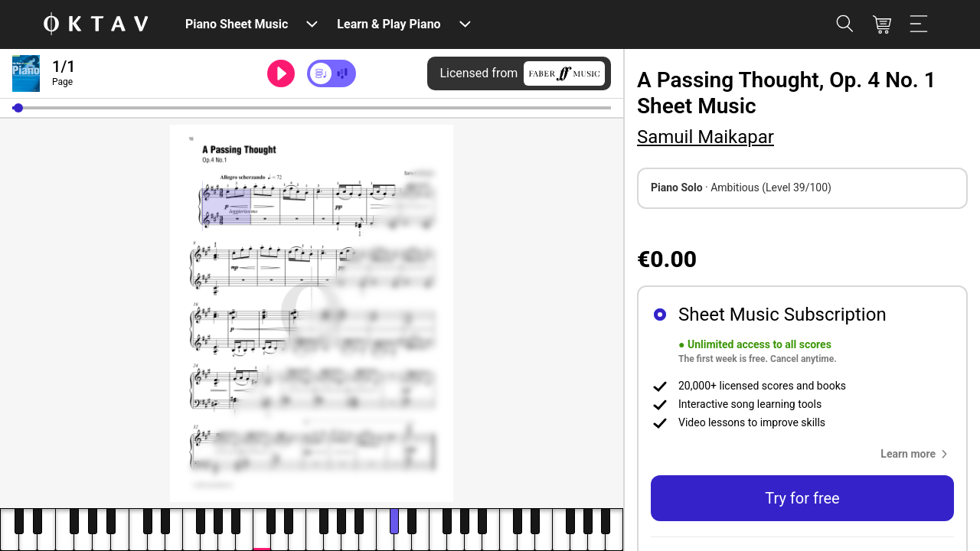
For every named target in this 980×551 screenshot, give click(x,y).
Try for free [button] (802, 498)
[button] (18, 108)
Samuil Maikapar (706, 137)
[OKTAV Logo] (96, 25)
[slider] (312, 108)
